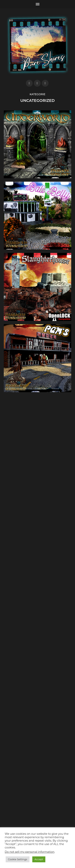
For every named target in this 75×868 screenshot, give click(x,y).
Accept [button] (39, 859)
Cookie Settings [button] (18, 859)
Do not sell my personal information (30, 852)
